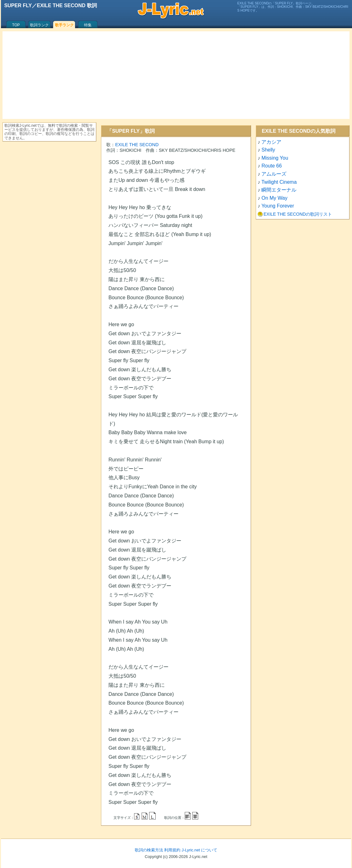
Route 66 (272, 166)
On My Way (274, 198)
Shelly (268, 150)
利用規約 (172, 850)
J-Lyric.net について (199, 850)
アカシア (271, 142)
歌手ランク (64, 25)
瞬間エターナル (279, 190)
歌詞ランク (39, 25)
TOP (16, 25)
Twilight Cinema (279, 182)
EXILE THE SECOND (137, 145)
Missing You (275, 158)
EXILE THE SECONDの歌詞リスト (298, 214)
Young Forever (278, 206)
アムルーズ (274, 174)
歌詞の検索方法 (149, 850)
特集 (88, 25)
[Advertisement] (176, 75)
